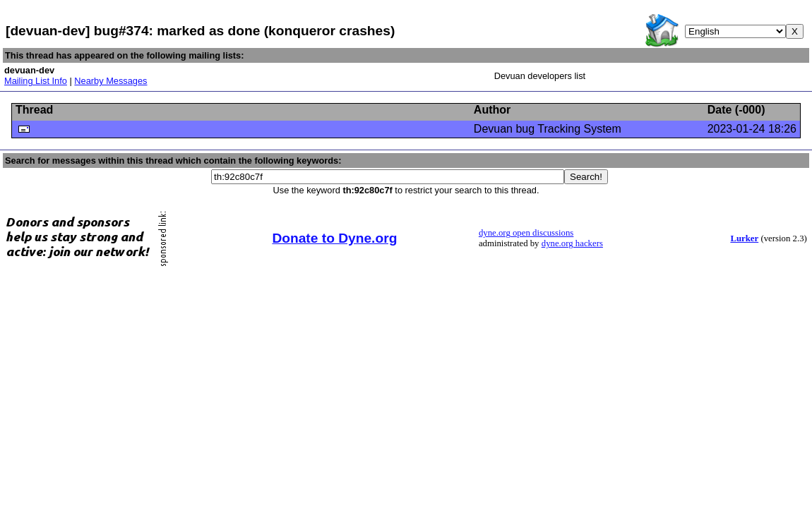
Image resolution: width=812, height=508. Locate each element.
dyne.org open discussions (526, 233)
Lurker (744, 238)
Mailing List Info (36, 81)
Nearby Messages (111, 81)
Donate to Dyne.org (334, 238)
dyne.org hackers (572, 243)
